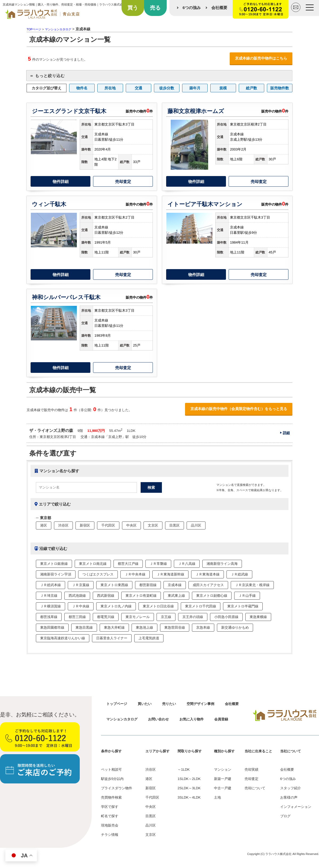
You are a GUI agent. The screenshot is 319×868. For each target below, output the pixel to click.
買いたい (145, 704)
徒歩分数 (167, 88)
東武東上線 (176, 596)
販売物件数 (280, 88)
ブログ (285, 816)
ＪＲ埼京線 (49, 596)
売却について (255, 788)
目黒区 (175, 525)
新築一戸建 (223, 779)
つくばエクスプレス (98, 574)
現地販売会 (110, 825)
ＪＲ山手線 (247, 596)
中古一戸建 (223, 788)
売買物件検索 (111, 797)
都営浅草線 (49, 617)
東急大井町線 (114, 627)
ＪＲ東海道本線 (207, 574)
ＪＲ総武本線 (51, 585)
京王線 (166, 617)
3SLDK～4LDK (189, 797)
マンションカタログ (122, 719)
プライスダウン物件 (117, 788)
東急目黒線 (84, 627)
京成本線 (175, 585)
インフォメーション (296, 807)
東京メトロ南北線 (93, 564)
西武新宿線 (106, 596)
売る (155, 8)
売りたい (169, 704)
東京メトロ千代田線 (201, 606)
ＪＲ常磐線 (158, 564)
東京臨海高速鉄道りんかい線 (63, 638)
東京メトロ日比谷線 (158, 606)
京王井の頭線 (193, 617)
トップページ (117, 704)
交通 (138, 88)
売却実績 (251, 769)
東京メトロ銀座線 (54, 564)
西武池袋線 (77, 596)
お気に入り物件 (192, 719)
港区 (44, 525)
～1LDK (184, 769)
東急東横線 (258, 617)
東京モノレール (138, 617)
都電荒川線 (106, 617)
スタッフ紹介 (291, 788)
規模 (223, 88)
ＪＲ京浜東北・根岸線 (252, 585)
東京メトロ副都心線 (212, 596)
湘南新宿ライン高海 (222, 564)
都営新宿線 (148, 585)
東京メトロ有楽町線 (141, 596)
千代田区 (108, 525)
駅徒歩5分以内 (112, 779)
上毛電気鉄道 (149, 638)
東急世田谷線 (175, 627)
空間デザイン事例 (200, 704)
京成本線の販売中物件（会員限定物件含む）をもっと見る (239, 409)
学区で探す (110, 807)
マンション (223, 769)
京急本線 (203, 627)
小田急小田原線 (226, 617)
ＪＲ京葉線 (81, 585)
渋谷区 (63, 525)
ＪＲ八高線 (187, 564)
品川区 (196, 525)
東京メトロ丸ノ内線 (116, 606)
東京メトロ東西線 (114, 585)
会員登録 (221, 719)
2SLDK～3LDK (189, 788)
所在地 (110, 88)
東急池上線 (144, 627)
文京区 (153, 525)
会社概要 (219, 8)
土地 (217, 797)
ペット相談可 (111, 769)
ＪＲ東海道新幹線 (170, 574)
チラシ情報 (110, 835)
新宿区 (85, 525)
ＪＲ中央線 (81, 606)
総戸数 (251, 88)
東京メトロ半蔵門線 (243, 606)
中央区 (131, 525)
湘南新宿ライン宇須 (56, 574)
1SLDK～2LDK (189, 779)
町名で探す (110, 816)
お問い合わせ (158, 719)
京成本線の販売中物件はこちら (261, 58)
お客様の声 (289, 797)
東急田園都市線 (52, 627)
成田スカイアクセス (208, 585)
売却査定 (123, 181)
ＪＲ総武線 (239, 574)
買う (133, 8)
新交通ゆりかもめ (235, 627)
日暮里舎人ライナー (112, 638)
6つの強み (192, 8)
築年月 (195, 88)
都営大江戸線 (128, 564)
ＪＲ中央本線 (135, 574)
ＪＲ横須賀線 (51, 606)
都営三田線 (77, 617)
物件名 (82, 88)
